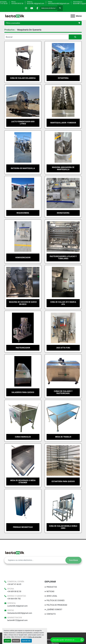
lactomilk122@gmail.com (17, 620)
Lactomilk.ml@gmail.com (17, 606)
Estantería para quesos (63, 481)
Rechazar (16, 641)
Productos (52, 587)
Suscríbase (73, 560)
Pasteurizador (23, 348)
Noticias (50, 591)
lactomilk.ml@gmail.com (36, 3)
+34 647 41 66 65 (14, 584)
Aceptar (7, 641)
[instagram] (26, 8)
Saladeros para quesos (23, 392)
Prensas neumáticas (23, 527)
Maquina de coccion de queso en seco (23, 303)
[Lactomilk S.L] (15, 553)
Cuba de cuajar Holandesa (23, 78)
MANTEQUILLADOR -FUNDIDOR (63, 123)
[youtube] (32, 8)
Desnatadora (63, 213)
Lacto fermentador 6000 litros (23, 123)
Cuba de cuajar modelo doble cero (63, 527)
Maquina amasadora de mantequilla (63, 168)
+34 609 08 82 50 (17, 3)
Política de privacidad (34, 637)
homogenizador (23, 258)
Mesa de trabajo (63, 437)
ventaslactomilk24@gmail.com (59, 3)
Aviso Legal (52, 596)
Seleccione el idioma (48, 8)
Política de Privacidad (57, 605)
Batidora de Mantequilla (23, 168)
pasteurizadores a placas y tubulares (63, 257)
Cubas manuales (23, 437)
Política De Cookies (55, 600)
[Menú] (73, 16)
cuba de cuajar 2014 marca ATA (63, 303)
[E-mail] (35, 560)
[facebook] (37, 8)
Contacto (51, 614)
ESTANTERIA (63, 78)
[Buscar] (37, 37)
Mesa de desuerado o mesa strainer (23, 481)
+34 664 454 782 (14, 599)
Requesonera (23, 213)
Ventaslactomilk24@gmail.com (20, 613)
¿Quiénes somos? (54, 609)
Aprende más (26, 641)
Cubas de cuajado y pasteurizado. (63, 392)
